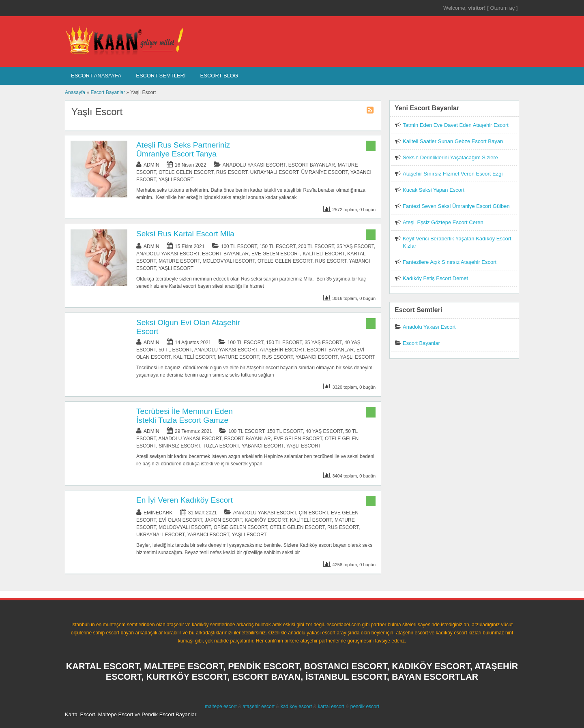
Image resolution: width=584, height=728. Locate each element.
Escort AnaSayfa (96, 76)
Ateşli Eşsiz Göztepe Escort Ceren (443, 222)
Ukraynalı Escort (274, 172)
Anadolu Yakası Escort (254, 165)
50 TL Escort (175, 350)
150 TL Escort (278, 246)
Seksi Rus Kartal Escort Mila (185, 234)
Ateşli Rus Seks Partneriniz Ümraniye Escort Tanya (183, 149)
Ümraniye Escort (324, 172)
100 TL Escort (239, 246)
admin (151, 165)
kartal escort (331, 707)
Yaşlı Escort (176, 180)
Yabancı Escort (317, 357)
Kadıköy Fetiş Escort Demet (435, 278)
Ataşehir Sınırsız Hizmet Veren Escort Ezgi (453, 174)
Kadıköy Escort (266, 520)
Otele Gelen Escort (186, 172)
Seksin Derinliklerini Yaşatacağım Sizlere (450, 157)
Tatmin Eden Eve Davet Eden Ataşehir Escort (456, 125)
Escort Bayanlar (108, 92)
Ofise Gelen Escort (240, 527)
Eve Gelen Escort (276, 254)
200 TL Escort (316, 246)
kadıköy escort (296, 707)
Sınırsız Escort (179, 446)
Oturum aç (503, 8)
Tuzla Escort (221, 446)
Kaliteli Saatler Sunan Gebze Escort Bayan (453, 141)
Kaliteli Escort (323, 254)
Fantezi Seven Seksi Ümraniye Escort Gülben (456, 206)
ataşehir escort (259, 707)
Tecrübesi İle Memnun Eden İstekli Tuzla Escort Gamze (185, 416)
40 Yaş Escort (324, 431)
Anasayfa (75, 92)
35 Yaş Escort (355, 246)
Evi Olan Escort (180, 520)
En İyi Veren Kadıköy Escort (185, 500)
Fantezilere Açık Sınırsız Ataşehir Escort (450, 262)
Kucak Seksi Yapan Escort (434, 190)
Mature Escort (179, 261)
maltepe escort (221, 707)
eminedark (158, 513)
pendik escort (365, 707)
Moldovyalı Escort (229, 261)
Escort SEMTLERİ (161, 76)
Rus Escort (232, 172)
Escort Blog (219, 76)
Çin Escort (313, 513)
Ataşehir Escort (282, 350)
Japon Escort (223, 520)
